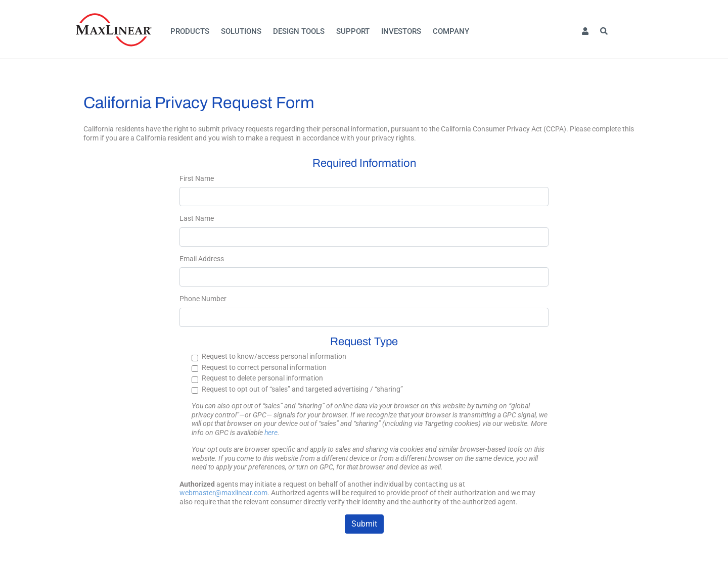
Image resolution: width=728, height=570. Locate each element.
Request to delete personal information (262, 378)
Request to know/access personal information (274, 356)
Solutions (241, 31)
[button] (585, 32)
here (271, 433)
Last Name (197, 218)
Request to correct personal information (264, 367)
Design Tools (299, 31)
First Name (197, 178)
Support (353, 31)
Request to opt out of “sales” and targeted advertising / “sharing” (302, 389)
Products (190, 31)
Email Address (202, 259)
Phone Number (203, 299)
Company (451, 31)
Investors (401, 31)
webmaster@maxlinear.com (223, 493)
